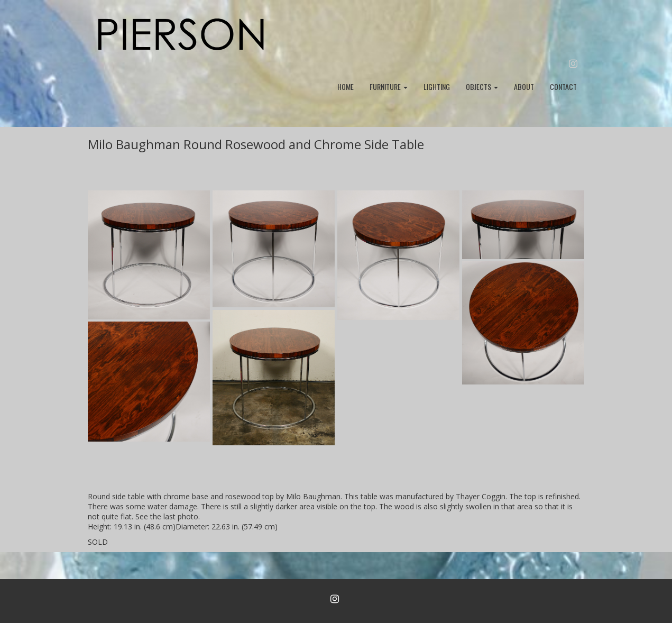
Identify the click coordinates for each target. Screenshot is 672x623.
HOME (346, 86)
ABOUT (524, 86)
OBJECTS (482, 86)
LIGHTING (437, 86)
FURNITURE (389, 86)
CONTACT (563, 86)
